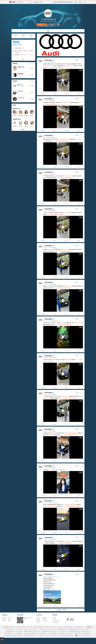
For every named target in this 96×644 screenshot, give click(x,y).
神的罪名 (26, 126)
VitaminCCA (20, 91)
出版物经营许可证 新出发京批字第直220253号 (79, 631)
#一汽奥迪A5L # (67, 176)
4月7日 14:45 (46, 468)
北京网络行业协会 (70, 633)
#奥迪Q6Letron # (65, 249)
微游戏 (4, 621)
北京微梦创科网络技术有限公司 (66, 636)
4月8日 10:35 (46, 431)
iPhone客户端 (54, 503)
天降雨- (20, 126)
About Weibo (29, 627)
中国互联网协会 (61, 633)
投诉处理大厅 (60, 627)
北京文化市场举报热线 (52, 633)
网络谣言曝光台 (87, 633)
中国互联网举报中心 (9, 633)
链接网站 (44, 618)
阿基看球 (20, 115)
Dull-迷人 (15, 115)
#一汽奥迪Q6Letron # (51, 506)
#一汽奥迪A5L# (67, 541)
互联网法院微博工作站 (79, 627)
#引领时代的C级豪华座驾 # (71, 433)
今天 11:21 (46, 62)
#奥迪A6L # (51, 435)
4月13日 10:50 (46, 321)
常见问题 (54, 618)
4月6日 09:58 (46, 503)
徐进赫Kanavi (33, 115)
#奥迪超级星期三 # (64, 139)
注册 (76, 2)
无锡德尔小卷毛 (21, 67)
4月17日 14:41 (46, 174)
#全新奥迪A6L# (67, 213)
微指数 (9, 621)
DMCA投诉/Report (69, 627)
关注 (41, 25)
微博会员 (4, 619)
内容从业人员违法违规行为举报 (31, 633)
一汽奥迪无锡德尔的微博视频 (55, 68)
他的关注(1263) (17, 109)
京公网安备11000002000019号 (83, 636)
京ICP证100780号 (10, 629)
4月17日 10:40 (46, 211)
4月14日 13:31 (46, 248)
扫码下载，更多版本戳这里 (28, 618)
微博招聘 (35, 627)
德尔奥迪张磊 (20, 74)
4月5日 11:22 (46, 539)
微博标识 (38, 621)
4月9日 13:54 (46, 394)
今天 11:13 (46, 101)
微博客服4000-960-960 (10, 627)
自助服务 (54, 619)
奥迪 (18, 85)
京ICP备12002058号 (19, 629)
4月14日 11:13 (46, 284)
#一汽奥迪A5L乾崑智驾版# (70, 505)
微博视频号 (53, 62)
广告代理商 (45, 621)
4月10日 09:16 (46, 358)
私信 (52, 25)
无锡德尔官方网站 (23, 55)
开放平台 (38, 622)
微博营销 (44, 619)
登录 (80, 2)
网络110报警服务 (42, 633)
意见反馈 (18, 627)
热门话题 (10, 618)
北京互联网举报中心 (19, 633)
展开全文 (54, 589)
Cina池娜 (26, 115)
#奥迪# (66, 359)
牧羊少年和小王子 (34, 126)
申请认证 (38, 618)
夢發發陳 (15, 126)
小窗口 (81, 70)
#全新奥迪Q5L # (68, 66)
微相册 (9, 619)
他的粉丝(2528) (17, 119)
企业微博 (38, 619)
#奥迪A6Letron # (67, 286)
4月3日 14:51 (46, 576)
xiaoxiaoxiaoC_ (21, 98)
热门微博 (4, 618)
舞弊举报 (23, 627)
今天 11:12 (46, 137)
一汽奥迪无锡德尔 (48, 60)
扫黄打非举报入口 (78, 633)
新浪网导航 (41, 627)
